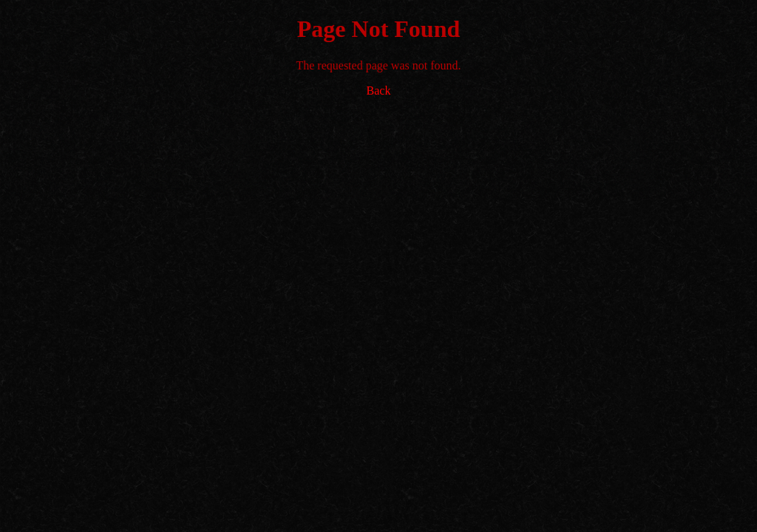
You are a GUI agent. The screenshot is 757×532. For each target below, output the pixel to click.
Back (379, 91)
